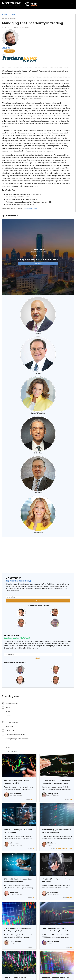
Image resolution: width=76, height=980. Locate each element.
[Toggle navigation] (72, 4)
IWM (63, 849)
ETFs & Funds (9, 726)
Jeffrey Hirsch (53, 794)
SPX (33, 799)
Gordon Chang (38, 453)
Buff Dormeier (15, 794)
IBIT (61, 849)
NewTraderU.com (31, 209)
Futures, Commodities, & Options (15, 735)
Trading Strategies (11, 751)
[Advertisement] (38, 554)
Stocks (8, 747)
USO (31, 799)
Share (5, 15)
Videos (8, 712)
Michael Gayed (53, 941)
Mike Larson (14, 843)
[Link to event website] (38, 257)
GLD (59, 849)
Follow (10, 51)
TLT (69, 849)
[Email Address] (38, 597)
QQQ (66, 849)
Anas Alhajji (38, 334)
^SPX (71, 799)
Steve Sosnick (38, 493)
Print (12, 15)
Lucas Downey (15, 941)
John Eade (14, 892)
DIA (56, 849)
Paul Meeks (38, 373)
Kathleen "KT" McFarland (38, 413)
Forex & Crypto (10, 730)
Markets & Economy (11, 743)
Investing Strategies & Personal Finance (17, 739)
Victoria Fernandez (38, 533)
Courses (8, 716)
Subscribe (38, 601)
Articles (8, 707)
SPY (33, 849)
